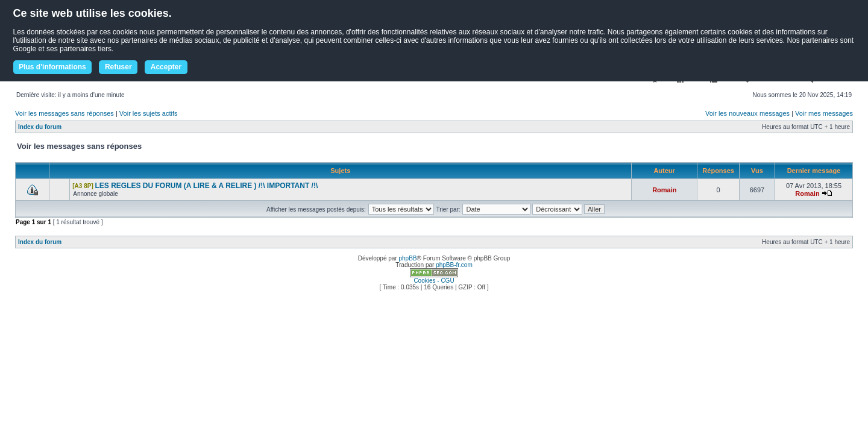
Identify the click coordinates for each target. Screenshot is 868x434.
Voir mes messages (824, 113)
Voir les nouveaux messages (747, 113)
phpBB (407, 258)
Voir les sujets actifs (149, 113)
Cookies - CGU (434, 281)
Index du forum (40, 127)
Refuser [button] (118, 67)
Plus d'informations (52, 67)
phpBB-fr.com (454, 265)
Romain (664, 190)
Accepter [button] (166, 67)
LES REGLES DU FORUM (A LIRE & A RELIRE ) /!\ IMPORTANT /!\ (207, 186)
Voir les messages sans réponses (64, 113)
